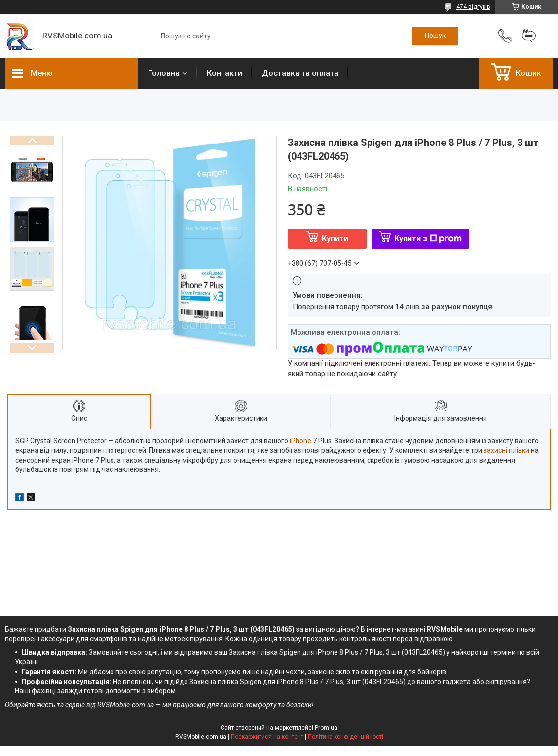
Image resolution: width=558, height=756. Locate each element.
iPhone (300, 441)
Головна (164, 73)
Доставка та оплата (300, 73)
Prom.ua (326, 728)
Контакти (224, 73)
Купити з (428, 238)
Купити (335, 238)
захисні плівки (506, 450)
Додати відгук (529, 36)
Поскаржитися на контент (267, 737)
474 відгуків (473, 7)
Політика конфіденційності (346, 737)
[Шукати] (435, 36)
